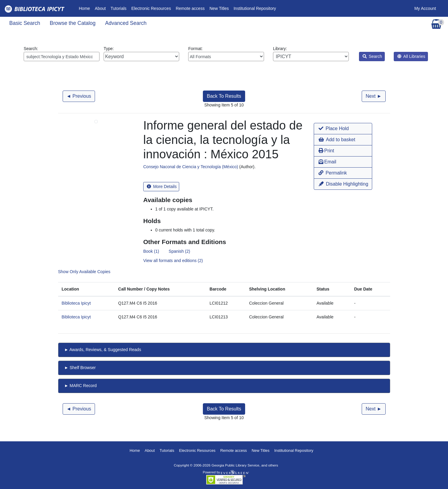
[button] (343, 129)
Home (86, 8)
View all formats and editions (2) (173, 261)
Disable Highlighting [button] (343, 184)
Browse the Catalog (73, 23)
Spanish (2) (179, 251)
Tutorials (119, 8)
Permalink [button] (333, 173)
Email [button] (327, 162)
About (100, 8)
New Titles (219, 8)
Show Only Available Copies (84, 272)
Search (372, 56)
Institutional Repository (255, 8)
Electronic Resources (151, 8)
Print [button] (326, 151)
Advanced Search (126, 23)
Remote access (190, 8)
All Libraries (411, 56)
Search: (62, 54)
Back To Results (224, 96)
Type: (142, 54)
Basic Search (25, 23)
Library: (311, 54)
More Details (162, 186)
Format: (226, 54)
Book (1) (151, 251)
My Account (425, 8)
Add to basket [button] (337, 140)
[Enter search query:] (62, 57)
